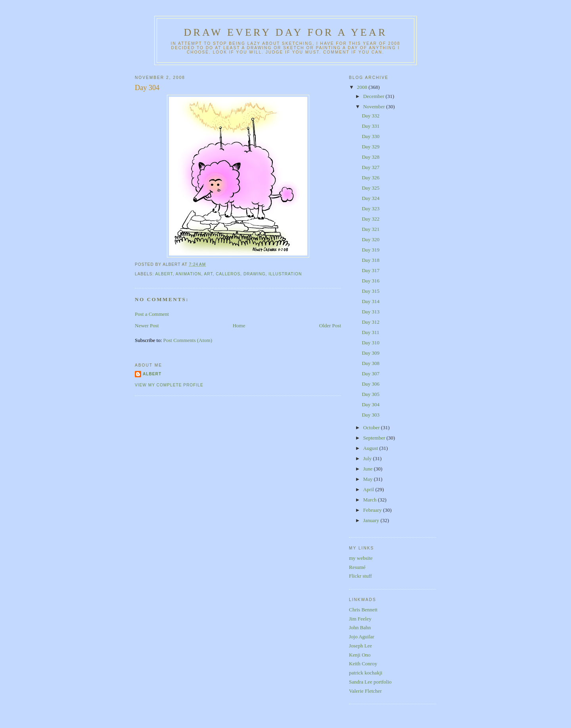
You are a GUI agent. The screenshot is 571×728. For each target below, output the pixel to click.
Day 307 (370, 374)
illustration (285, 274)
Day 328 (370, 157)
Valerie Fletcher (365, 691)
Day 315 (370, 291)
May (369, 479)
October (372, 427)
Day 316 (370, 281)
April (369, 489)
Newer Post (147, 326)
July (368, 458)
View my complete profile (169, 385)
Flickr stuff (360, 576)
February (373, 510)
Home (239, 326)
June (369, 469)
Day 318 (370, 260)
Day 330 (370, 136)
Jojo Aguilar (362, 637)
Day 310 (370, 343)
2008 (363, 87)
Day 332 (370, 116)
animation (189, 274)
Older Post (330, 326)
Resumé (357, 567)
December (375, 96)
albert (164, 274)
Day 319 (370, 250)
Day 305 (370, 394)
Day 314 (370, 301)
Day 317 (370, 270)
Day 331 (370, 126)
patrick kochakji (366, 673)
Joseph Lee (360, 646)
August (371, 448)
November (375, 107)
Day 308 (370, 363)
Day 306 (370, 384)
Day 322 (370, 219)
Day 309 (370, 353)
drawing (255, 274)
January (372, 520)
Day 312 (370, 322)
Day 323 (370, 208)
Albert (152, 374)
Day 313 (370, 312)
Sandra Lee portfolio (370, 682)
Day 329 (370, 147)
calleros (228, 274)
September (375, 438)
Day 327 (370, 167)
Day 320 (370, 239)
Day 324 (370, 198)
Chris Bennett (363, 610)
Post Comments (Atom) (188, 340)
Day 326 (370, 178)
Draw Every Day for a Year (286, 32)
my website (361, 558)
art (208, 274)
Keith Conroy (363, 664)
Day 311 (370, 332)
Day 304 (147, 88)
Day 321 (370, 229)
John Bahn (360, 627)
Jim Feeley (360, 619)
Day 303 (370, 415)
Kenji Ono (360, 655)
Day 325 (370, 188)
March (371, 500)
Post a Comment (152, 314)
